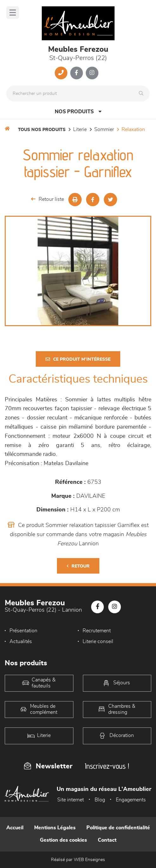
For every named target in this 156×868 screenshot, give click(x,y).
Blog (100, 800)
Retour (78, 566)
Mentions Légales (55, 828)
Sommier (104, 129)
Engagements (131, 800)
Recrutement (97, 631)
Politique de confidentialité (118, 828)
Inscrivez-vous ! (107, 766)
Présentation (23, 631)
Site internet (71, 800)
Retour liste (47, 199)
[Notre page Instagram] (92, 73)
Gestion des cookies (63, 840)
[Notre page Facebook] (77, 73)
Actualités (21, 641)
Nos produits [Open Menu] (78, 112)
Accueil (15, 828)
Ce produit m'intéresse (78, 359)
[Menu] (13, 13)
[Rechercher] (143, 94)
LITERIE (80, 129)
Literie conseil (98, 641)
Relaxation (133, 129)
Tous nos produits (42, 130)
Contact (107, 840)
